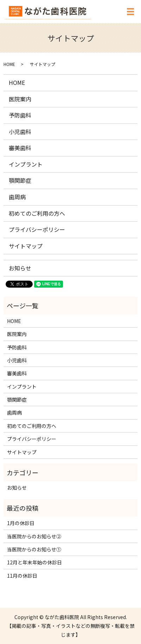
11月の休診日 (22, 576)
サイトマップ (26, 246)
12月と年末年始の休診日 (34, 562)
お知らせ (20, 268)
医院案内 (20, 99)
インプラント (26, 164)
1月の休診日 (21, 523)
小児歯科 (20, 132)
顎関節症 (20, 180)
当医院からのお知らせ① (34, 549)
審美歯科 (20, 148)
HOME (9, 64)
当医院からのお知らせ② (34, 536)
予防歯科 (20, 115)
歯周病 (17, 197)
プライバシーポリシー (37, 229)
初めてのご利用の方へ (37, 213)
